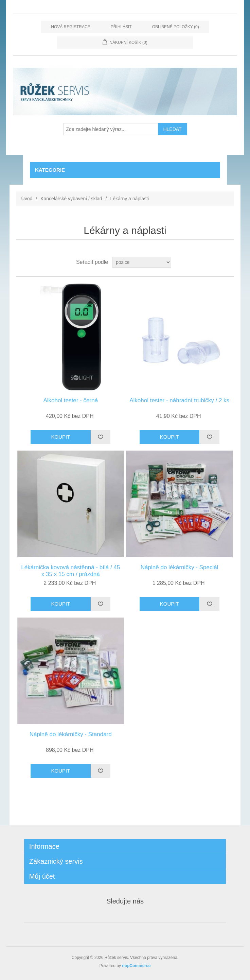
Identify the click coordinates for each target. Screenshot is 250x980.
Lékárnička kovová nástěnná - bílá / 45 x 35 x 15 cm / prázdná (70, 571)
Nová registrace (70, 27)
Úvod (27, 199)
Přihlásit (121, 27)
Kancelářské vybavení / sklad (71, 199)
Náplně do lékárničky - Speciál (180, 567)
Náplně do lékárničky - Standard (71, 734)
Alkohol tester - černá (70, 400)
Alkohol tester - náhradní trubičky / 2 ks (179, 400)
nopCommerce (136, 966)
